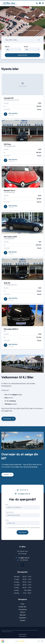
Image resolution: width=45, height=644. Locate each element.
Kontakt (7, 481)
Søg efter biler (23, 55)
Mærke (7, 47)
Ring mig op (22, 539)
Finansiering (9, 425)
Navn (7, 511)
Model (26, 47)
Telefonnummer (10, 519)
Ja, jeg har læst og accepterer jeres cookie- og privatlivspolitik (24, 534)
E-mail (7, 527)
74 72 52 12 (33, 474)
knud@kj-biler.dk (23, 500)
